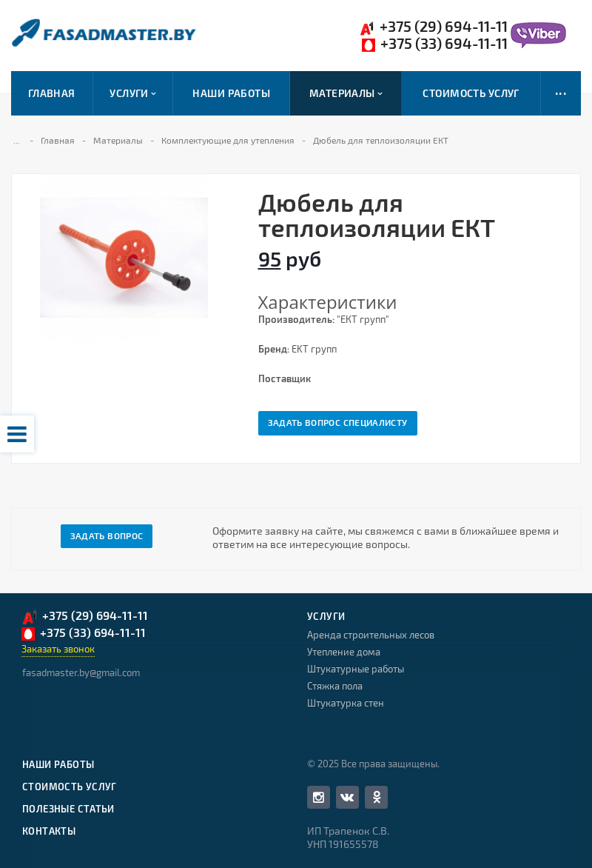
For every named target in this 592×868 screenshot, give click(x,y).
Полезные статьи (68, 809)
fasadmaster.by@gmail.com (81, 672)
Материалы (346, 93)
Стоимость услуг (471, 93)
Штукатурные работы (356, 669)
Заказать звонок (58, 649)
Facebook (319, 797)
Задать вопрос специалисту (338, 422)
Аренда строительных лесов (371, 635)
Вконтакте (347, 797)
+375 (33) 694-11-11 (435, 44)
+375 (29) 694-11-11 (433, 27)
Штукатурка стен (346, 703)
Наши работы (231, 93)
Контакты (49, 831)
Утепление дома (344, 652)
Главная (52, 93)
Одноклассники (377, 797)
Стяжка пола (335, 686)
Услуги (132, 93)
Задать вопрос (107, 535)
